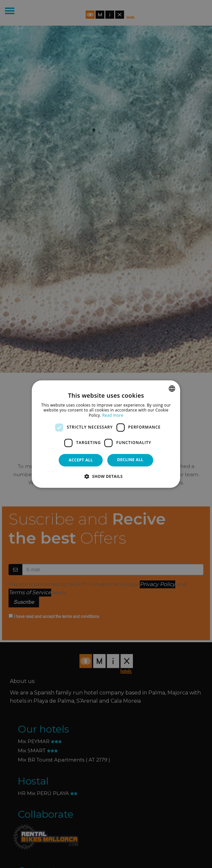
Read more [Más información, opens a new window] (113, 415)
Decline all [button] (130, 460)
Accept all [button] (81, 460)
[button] (106, 476)
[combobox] (172, 388)
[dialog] (106, 434)
